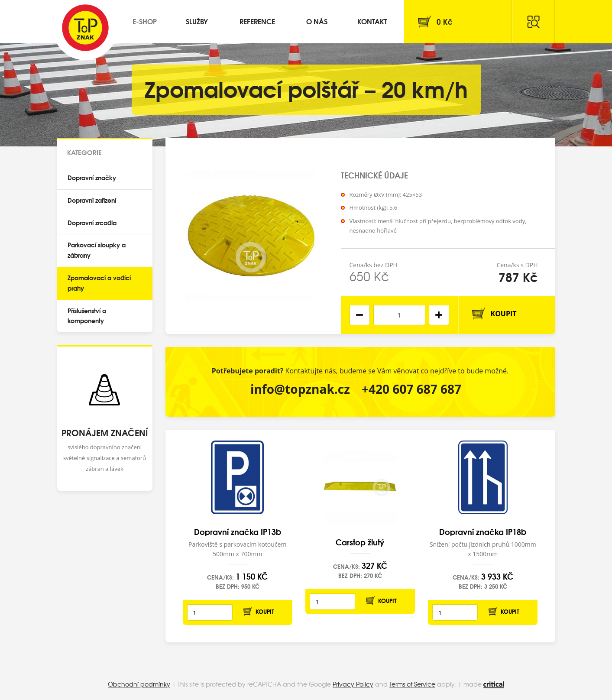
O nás (317, 21)
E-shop (145, 21)
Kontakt (372, 21)
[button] (439, 315)
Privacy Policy (353, 684)
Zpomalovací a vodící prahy (99, 283)
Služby (197, 21)
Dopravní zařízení (92, 200)
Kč (445, 21)
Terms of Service (412, 684)
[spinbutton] (399, 315)
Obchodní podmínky (139, 684)
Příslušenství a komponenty (87, 316)
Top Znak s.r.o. (85, 28)
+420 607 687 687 (411, 389)
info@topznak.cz (300, 389)
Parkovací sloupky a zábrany (97, 250)
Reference (257, 21)
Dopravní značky (92, 178)
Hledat (534, 22)
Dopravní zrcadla (92, 223)
